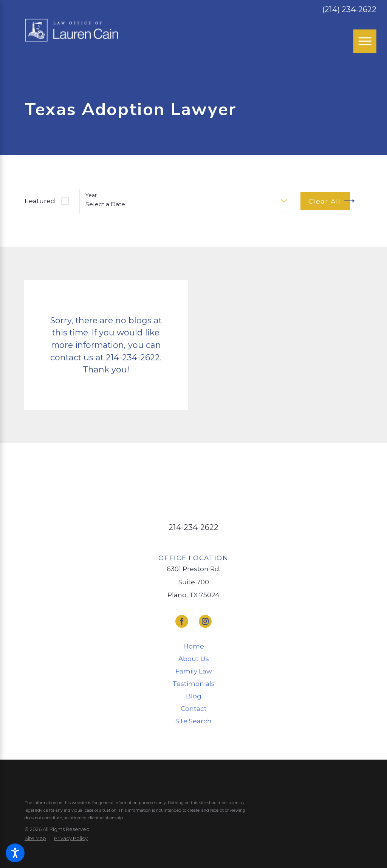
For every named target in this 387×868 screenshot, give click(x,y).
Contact (194, 708)
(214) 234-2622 (349, 10)
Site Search (193, 721)
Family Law (194, 671)
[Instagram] (205, 621)
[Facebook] (182, 621)
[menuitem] (193, 646)
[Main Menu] (365, 41)
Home (194, 646)
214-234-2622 (193, 527)
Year (91, 195)
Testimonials (193, 683)
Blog (194, 696)
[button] (15, 853)
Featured (40, 201)
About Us (194, 659)
